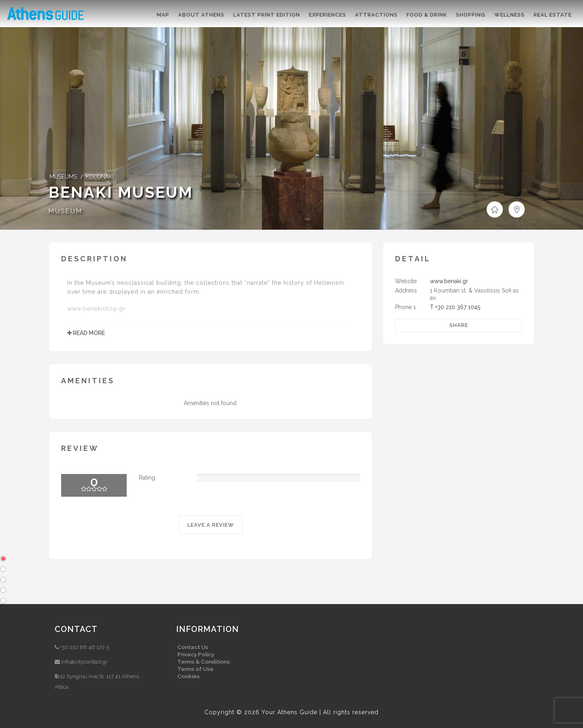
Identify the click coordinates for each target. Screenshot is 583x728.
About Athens (201, 15)
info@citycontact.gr (84, 662)
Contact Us (193, 647)
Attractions (376, 15)
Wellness (510, 15)
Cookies (188, 676)
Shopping (471, 15)
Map (163, 15)
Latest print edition (267, 15)
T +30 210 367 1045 (455, 307)
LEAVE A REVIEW (211, 525)
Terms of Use (195, 669)
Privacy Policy (196, 654)
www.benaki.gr (449, 281)
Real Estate (553, 15)
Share (459, 325)
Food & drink (427, 15)
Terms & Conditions (204, 662)
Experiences (328, 15)
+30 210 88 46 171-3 (84, 647)
